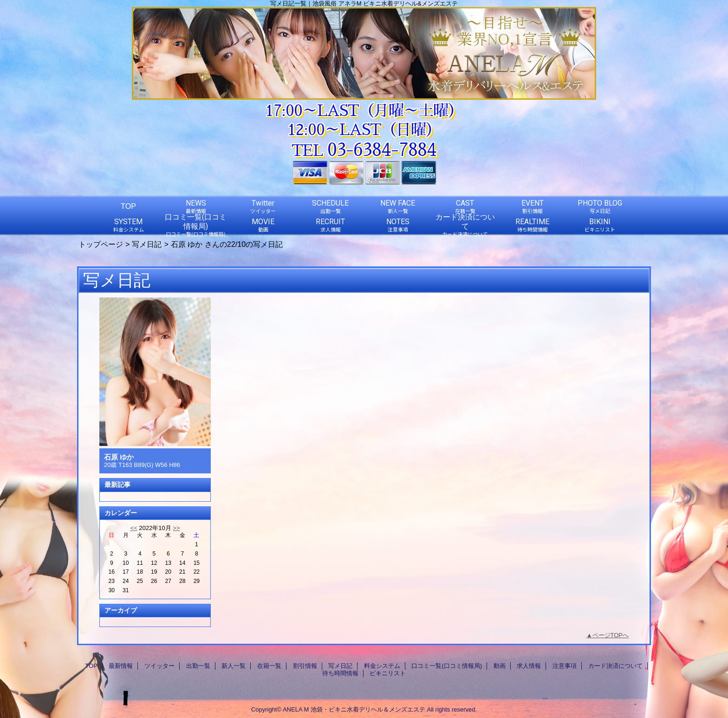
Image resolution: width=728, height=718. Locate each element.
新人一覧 (234, 666)
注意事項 (565, 666)
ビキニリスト (388, 673)
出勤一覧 (198, 666)
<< (133, 528)
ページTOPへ (611, 635)
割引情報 (305, 666)
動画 (500, 666)
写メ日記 (147, 244)
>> (176, 528)
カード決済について (615, 666)
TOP (128, 206)
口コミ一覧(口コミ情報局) (447, 666)
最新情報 (121, 666)
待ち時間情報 (340, 673)
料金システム (382, 666)
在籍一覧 (269, 666)
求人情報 (529, 666)
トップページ (101, 244)
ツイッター (159, 666)
